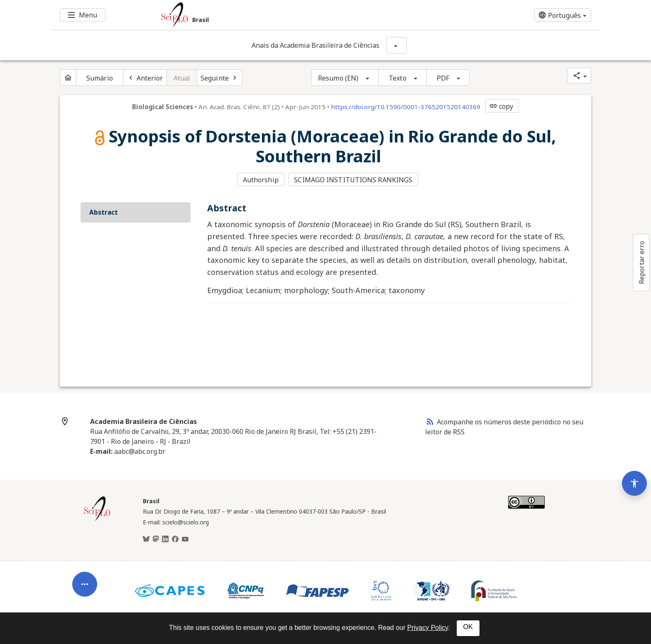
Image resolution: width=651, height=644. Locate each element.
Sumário (100, 78)
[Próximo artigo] (220, 78)
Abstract (104, 212)
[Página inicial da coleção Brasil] (97, 520)
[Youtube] (185, 539)
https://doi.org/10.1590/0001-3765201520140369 (406, 107)
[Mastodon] (156, 539)
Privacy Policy (428, 628)
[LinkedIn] (165, 539)
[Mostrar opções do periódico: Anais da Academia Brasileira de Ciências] (396, 45)
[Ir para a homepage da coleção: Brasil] (280, 15)
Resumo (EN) (338, 78)
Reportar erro (641, 262)
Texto (398, 78)
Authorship (261, 180)
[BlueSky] (146, 539)
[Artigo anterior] (145, 78)
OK (468, 627)
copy (501, 106)
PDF (443, 78)
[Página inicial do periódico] (68, 78)
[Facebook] (175, 539)
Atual (182, 78)
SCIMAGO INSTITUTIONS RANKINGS (353, 180)
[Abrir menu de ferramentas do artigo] (85, 587)
